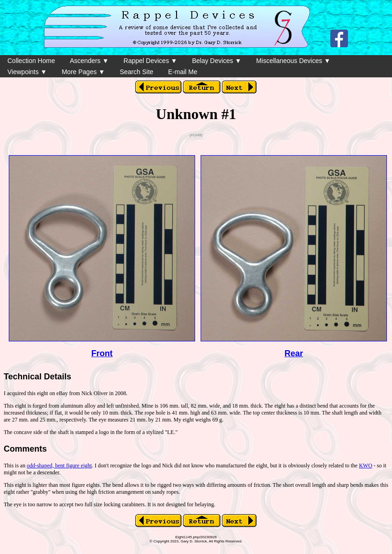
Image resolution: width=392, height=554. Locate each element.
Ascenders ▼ (89, 61)
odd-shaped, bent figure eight (60, 466)
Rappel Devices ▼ (151, 61)
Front (102, 353)
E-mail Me (183, 72)
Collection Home (31, 61)
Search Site (136, 72)
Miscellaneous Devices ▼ (293, 61)
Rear (294, 353)
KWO (366, 466)
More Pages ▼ (83, 72)
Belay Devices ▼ (216, 61)
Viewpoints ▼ (27, 72)
